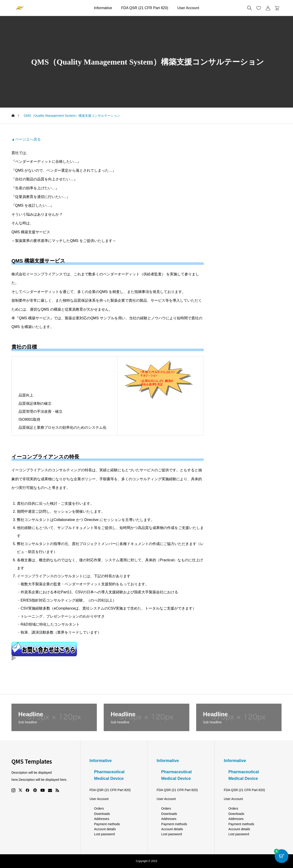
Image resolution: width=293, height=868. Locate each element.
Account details (105, 829)
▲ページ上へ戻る (26, 139)
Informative (103, 8)
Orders (99, 808)
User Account (188, 8)
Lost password (104, 834)
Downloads (102, 814)
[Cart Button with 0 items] (282, 857)
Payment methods (107, 824)
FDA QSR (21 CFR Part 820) (145, 8)
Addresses (102, 819)
